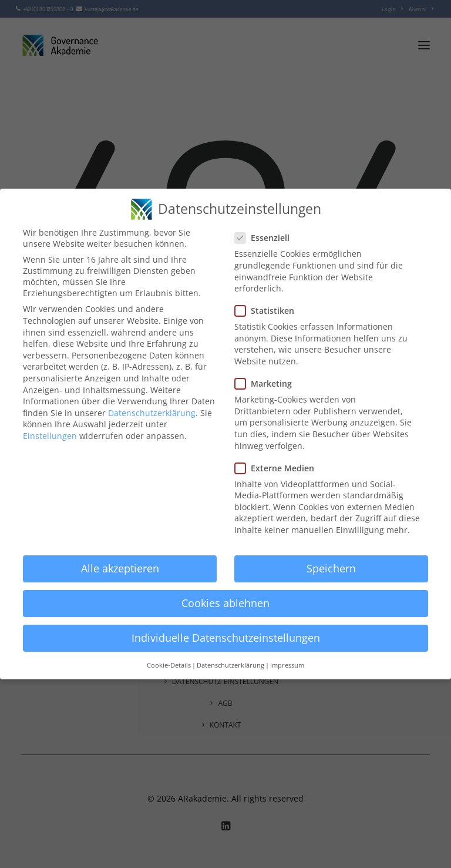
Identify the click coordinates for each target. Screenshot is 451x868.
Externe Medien (278, 468)
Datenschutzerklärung (152, 413)
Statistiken (268, 311)
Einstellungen (50, 436)
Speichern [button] (331, 568)
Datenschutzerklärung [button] (230, 665)
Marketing (267, 383)
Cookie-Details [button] (169, 665)
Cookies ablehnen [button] (225, 603)
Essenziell (266, 238)
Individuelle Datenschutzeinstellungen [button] (226, 638)
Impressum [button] (287, 665)
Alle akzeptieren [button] (120, 568)
